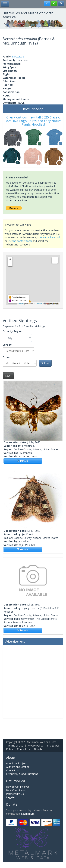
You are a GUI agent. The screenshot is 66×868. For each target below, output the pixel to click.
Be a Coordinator (16, 790)
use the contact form (20, 241)
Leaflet (21, 303)
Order (6, 357)
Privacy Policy (35, 746)
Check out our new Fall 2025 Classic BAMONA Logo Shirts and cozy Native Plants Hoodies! (33, 121)
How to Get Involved (18, 787)
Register (11, 797)
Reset (8, 376)
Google (39, 303)
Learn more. (28, 814)
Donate (38, 749)
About (11, 758)
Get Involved (16, 781)
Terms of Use (15, 746)
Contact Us (23, 749)
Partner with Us (15, 794)
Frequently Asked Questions (22, 774)
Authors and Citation (18, 767)
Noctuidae (18, 56)
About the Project (16, 763)
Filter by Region (12, 331)
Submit (45, 363)
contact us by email (49, 237)
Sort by (7, 345)
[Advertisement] (33, 681)
